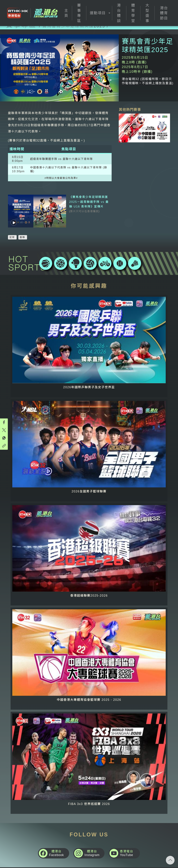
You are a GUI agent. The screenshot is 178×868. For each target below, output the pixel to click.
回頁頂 (170, 860)
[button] (99, 13)
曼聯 (22, 228)
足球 (12, 228)
